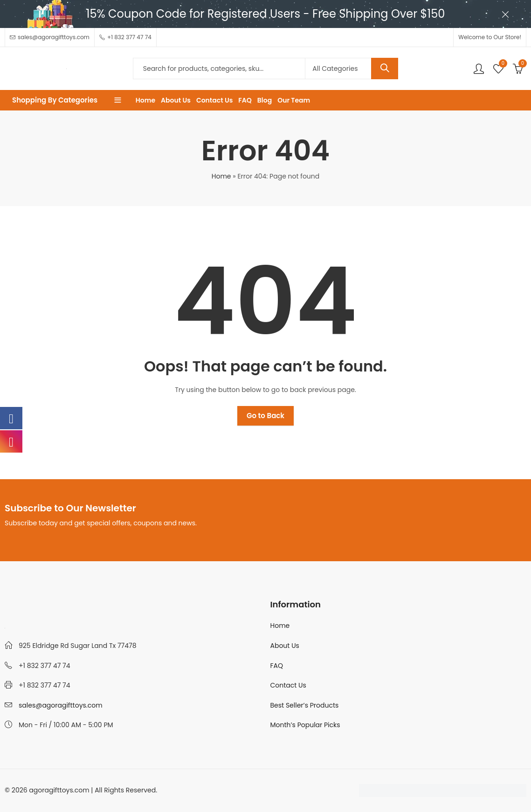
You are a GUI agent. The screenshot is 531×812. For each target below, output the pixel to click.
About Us (285, 646)
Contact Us (288, 685)
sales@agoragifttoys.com (61, 705)
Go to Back (265, 416)
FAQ (277, 666)
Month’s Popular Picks (305, 725)
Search (385, 69)
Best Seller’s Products (305, 705)
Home (221, 176)
